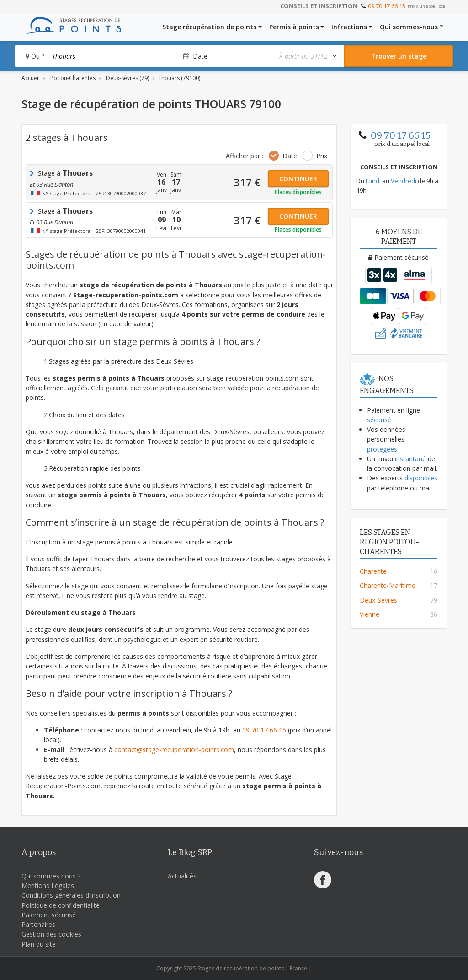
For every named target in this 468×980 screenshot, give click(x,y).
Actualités (182, 876)
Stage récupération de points (209, 27)
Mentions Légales (48, 886)
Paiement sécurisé (49, 915)
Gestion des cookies (51, 934)
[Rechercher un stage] (399, 56)
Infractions (349, 27)
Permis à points (294, 27)
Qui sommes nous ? (51, 876)
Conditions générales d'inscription (71, 895)
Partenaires (38, 924)
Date (290, 156)
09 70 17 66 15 (387, 6)
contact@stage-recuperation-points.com (174, 750)
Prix (322, 156)
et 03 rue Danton (51, 184)
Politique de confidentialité (61, 905)
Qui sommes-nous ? (411, 27)
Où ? (35, 56)
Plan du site (39, 944)
